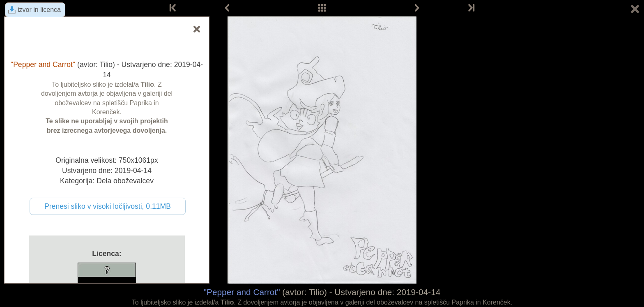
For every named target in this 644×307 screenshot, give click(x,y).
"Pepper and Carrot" (242, 292)
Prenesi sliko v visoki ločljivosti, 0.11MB (108, 206)
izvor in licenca (39, 10)
